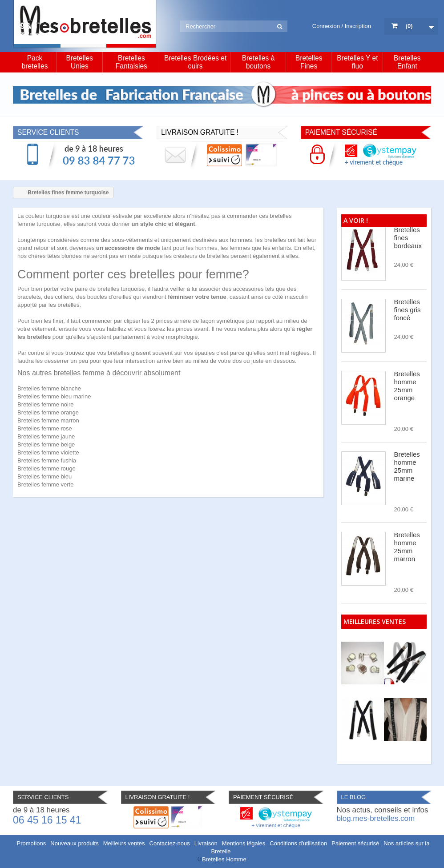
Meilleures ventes (375, 621)
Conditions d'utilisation (298, 843)
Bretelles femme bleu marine (54, 396)
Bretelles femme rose (45, 428)
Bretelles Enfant (407, 62)
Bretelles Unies (79, 62)
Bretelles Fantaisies (131, 62)
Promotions (32, 843)
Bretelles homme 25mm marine (407, 466)
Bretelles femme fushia (47, 460)
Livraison (206, 843)
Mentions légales (244, 843)
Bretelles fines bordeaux (408, 238)
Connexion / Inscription (342, 26)
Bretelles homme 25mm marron (407, 547)
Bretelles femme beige (46, 444)
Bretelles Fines (309, 62)
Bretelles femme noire (45, 404)
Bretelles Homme (224, 859)
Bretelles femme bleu (44, 476)
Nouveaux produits (74, 843)
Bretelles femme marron (48, 420)
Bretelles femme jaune (46, 436)
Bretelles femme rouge (46, 468)
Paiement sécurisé (355, 843)
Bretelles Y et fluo (357, 62)
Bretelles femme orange (48, 412)
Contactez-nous (170, 843)
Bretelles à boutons (258, 62)
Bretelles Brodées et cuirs (195, 62)
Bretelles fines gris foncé (408, 310)
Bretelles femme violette (48, 452)
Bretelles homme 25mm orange (407, 386)
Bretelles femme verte (45, 484)
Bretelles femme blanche (49, 388)
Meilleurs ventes (124, 843)
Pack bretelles (35, 62)
